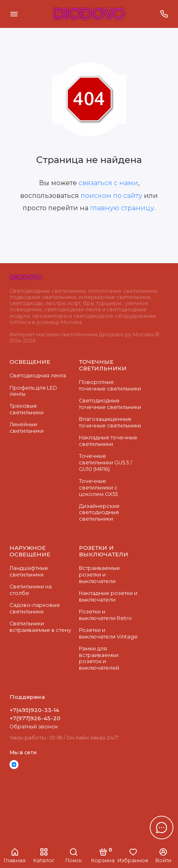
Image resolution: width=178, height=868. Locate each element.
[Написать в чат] (162, 827)
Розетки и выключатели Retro (105, 615)
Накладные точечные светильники (108, 441)
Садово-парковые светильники (35, 608)
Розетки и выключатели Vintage (108, 633)
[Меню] (14, 14)
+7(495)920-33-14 (34, 710)
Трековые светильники (27, 409)
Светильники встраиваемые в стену (40, 627)
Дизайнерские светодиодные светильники (99, 512)
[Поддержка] (164, 14)
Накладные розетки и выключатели (108, 596)
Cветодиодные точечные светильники (110, 404)
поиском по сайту (111, 195)
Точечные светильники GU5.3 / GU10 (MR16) (105, 462)
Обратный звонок (34, 727)
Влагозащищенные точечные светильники (110, 422)
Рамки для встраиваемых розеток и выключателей (99, 658)
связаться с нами (108, 183)
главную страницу (122, 208)
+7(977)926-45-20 (35, 718)
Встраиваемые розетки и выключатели (99, 574)
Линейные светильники (27, 428)
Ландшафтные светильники (29, 571)
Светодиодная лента (38, 375)
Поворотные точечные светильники (110, 385)
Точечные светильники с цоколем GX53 (98, 487)
